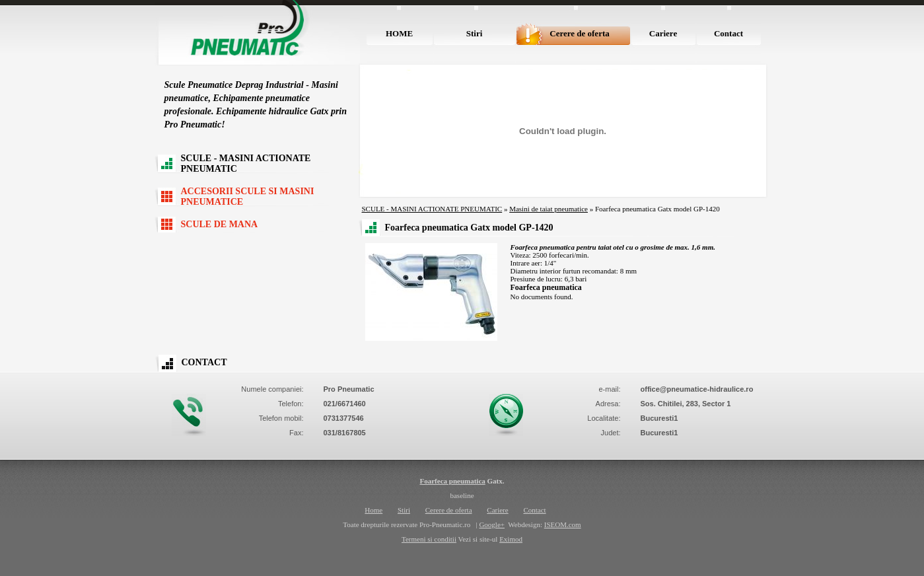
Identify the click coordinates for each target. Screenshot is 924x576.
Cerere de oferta (579, 33)
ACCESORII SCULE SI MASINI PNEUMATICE (248, 197)
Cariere (663, 33)
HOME (399, 33)
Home (373, 510)
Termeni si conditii (429, 539)
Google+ (492, 524)
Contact (729, 33)
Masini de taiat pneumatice (549, 209)
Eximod (511, 539)
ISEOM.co (560, 524)
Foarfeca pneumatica (452, 481)
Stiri (475, 33)
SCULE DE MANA (220, 224)
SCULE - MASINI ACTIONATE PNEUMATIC (246, 163)
